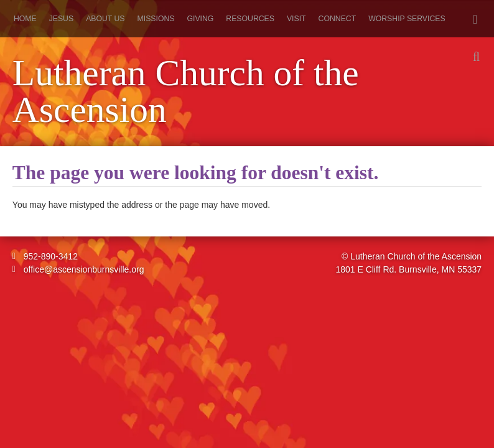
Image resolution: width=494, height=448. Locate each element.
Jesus (61, 19)
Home (25, 19)
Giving (200, 19)
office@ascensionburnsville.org (78, 269)
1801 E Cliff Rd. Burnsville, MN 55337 (408, 269)
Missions (156, 19)
